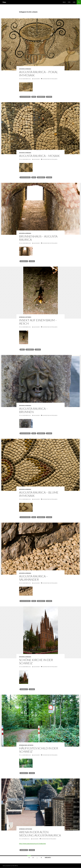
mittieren (28, 317)
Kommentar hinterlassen (50, 79)
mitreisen (28, 69)
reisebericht (41, 97)
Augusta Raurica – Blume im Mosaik (39, 494)
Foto (4, 2)
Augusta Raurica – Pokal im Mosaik (39, 74)
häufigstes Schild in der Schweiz (39, 750)
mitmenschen (23, 745)
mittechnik (29, 829)
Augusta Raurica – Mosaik (39, 156)
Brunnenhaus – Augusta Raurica (38, 238)
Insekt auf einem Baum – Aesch (38, 322)
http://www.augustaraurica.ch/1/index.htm (32, 844)
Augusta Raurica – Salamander (33, 578)
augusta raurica (25, 97)
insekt (22, 350)
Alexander (37, 79)
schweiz (49, 97)
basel (34, 97)
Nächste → (49, 857)
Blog (64, 2)
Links (74, 2)
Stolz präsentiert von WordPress (10, 866)
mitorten (22, 69)
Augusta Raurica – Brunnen (33, 410)
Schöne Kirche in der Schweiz (36, 662)
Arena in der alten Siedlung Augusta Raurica (40, 834)
